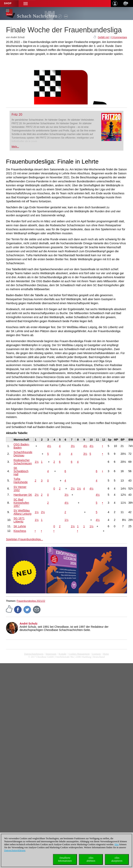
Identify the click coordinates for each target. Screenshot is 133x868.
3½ (73, 446)
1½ (37, 462)
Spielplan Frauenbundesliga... (24, 539)
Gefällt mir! (103, 37)
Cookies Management (79, 654)
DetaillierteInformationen (65, 859)
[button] (26, 3)
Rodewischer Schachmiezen (23, 462)
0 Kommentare (119, 37)
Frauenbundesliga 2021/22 (31, 601)
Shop (8, 3)
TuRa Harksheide (21, 481)
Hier (117, 844)
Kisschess (20, 531)
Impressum (51, 654)
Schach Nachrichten (37, 16)
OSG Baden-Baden (22, 446)
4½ (49, 446)
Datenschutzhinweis (34, 654)
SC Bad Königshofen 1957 (21, 503)
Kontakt (63, 654)
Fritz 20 (17, 115)
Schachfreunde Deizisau (23, 454)
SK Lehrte (20, 526)
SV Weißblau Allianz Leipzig (23, 512)
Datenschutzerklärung (15, 850)
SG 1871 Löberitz (19, 520)
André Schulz (28, 624)
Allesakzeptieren (117, 859)
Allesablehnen (91, 859)
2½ (73, 489)
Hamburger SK (23, 495)
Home (106, 654)
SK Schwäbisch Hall (21, 471)
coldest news (66, 660)
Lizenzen (96, 654)
